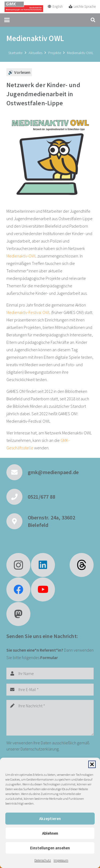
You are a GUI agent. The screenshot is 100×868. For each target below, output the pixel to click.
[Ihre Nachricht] (50, 718)
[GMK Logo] (24, 7)
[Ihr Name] (50, 674)
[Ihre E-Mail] (50, 690)
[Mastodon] (18, 614)
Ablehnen (50, 833)
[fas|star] (82, 565)
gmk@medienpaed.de (53, 472)
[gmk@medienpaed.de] (17, 472)
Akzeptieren (50, 819)
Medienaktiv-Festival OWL (28, 312)
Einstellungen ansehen (50, 848)
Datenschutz (43, 860)
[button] (92, 764)
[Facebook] (18, 590)
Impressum (61, 860)
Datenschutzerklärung (40, 749)
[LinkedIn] (43, 565)
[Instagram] (18, 565)
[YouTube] (43, 590)
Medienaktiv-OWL (21, 256)
